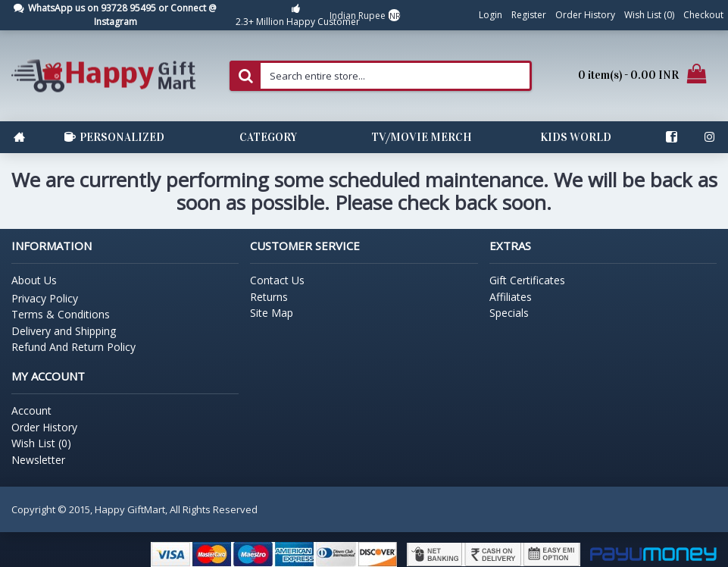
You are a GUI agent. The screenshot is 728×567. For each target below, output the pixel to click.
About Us (34, 280)
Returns (269, 297)
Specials (509, 313)
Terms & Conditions (61, 314)
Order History (44, 427)
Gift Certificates (527, 280)
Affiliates (511, 297)
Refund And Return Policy (73, 347)
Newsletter (38, 460)
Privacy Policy (45, 298)
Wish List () (41, 443)
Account (31, 410)
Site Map (272, 313)
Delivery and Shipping (64, 331)
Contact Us (277, 280)
